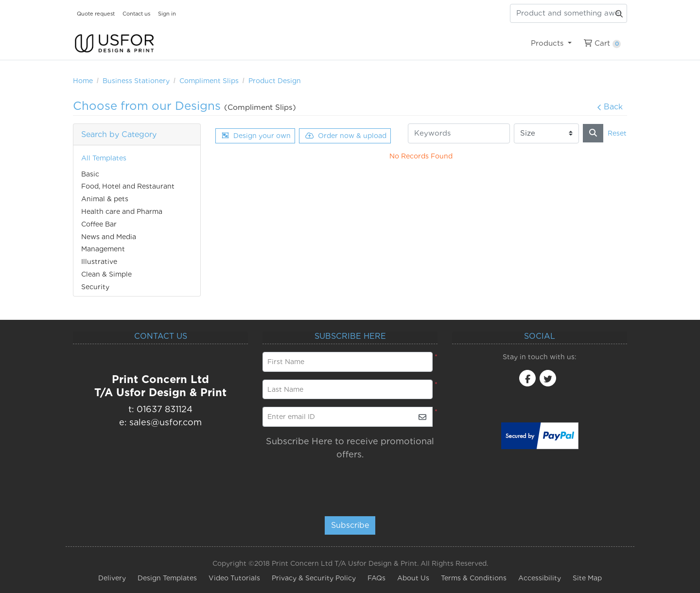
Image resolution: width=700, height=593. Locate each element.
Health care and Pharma (122, 211)
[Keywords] (459, 133)
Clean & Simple (106, 274)
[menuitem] (551, 43)
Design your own (256, 136)
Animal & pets (105, 199)
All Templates (104, 158)
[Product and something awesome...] (569, 13)
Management (103, 249)
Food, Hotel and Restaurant (128, 186)
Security (95, 287)
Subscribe (350, 525)
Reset (617, 133)
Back (610, 107)
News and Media (109, 237)
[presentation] (349, 484)
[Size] (546, 133)
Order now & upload (346, 136)
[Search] (593, 133)
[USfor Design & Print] (114, 44)
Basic (90, 174)
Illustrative (99, 262)
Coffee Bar (99, 224)
